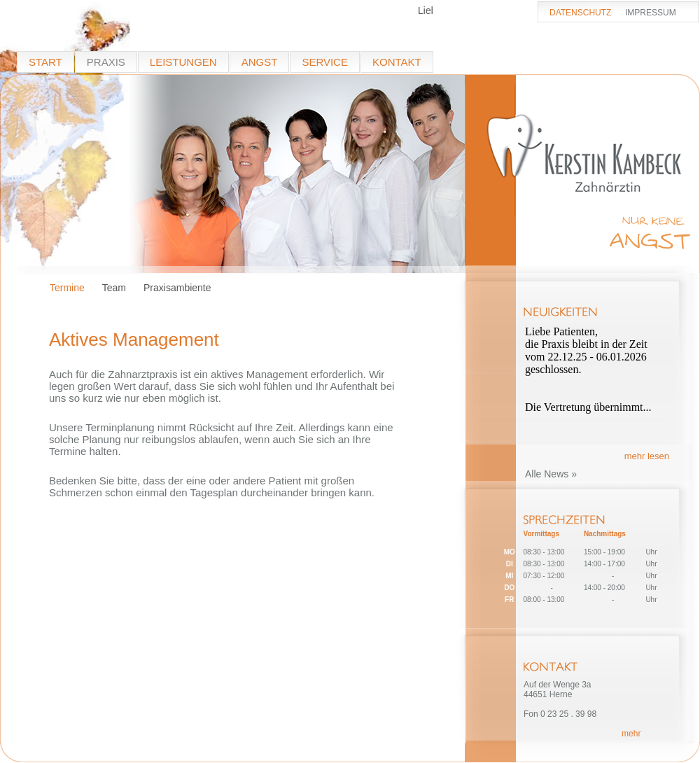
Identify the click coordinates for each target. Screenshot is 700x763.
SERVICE (325, 62)
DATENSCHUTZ (580, 13)
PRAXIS (106, 62)
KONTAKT (397, 62)
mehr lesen (647, 456)
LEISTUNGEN (183, 62)
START (45, 62)
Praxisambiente (177, 288)
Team (114, 288)
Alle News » (551, 474)
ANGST (260, 62)
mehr (631, 734)
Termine (67, 288)
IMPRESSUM (651, 13)
